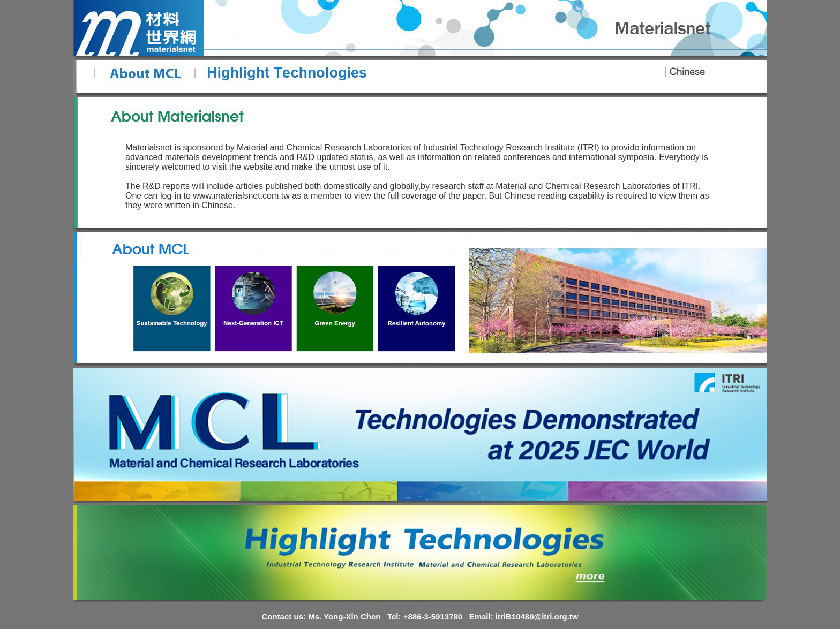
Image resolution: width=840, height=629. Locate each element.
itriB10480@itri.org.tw (537, 616)
